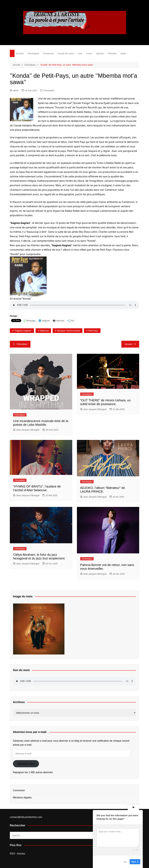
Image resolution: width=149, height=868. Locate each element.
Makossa (44, 331)
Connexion (19, 790)
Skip (125, 862)
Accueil (20, 53)
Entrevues (49, 53)
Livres (89, 53)
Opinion (100, 53)
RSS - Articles (18, 854)
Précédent (20, 344)
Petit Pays (93, 331)
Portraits (112, 53)
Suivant (130, 344)
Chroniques (33, 53)
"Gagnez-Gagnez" (23, 331)
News (123, 53)
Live (80, 53)
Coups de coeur (66, 53)
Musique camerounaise (68, 331)
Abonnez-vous (26, 764)
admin (14, 90)
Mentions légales (22, 798)
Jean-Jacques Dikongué (26, 430)
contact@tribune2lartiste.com (26, 817)
